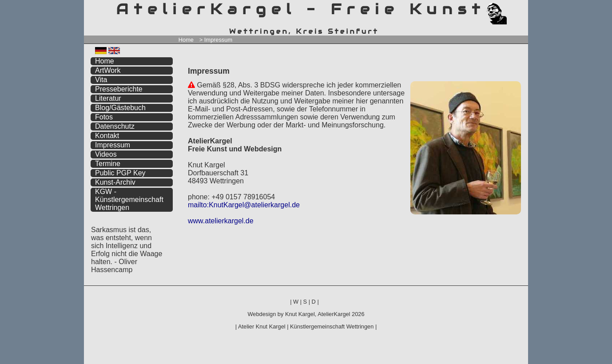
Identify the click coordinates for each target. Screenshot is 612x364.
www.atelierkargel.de (221, 221)
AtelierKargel (334, 314)
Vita (101, 80)
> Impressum (216, 40)
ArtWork (108, 70)
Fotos (104, 117)
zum (521, 8)
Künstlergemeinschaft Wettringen (332, 326)
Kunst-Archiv (115, 182)
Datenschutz (115, 126)
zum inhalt (516, 8)
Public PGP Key (120, 173)
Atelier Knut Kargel (262, 326)
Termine (108, 164)
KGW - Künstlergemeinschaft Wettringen (129, 200)
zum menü (511, 8)
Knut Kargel (300, 314)
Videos (106, 154)
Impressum (113, 145)
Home (186, 40)
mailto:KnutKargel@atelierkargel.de (244, 205)
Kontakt (107, 136)
